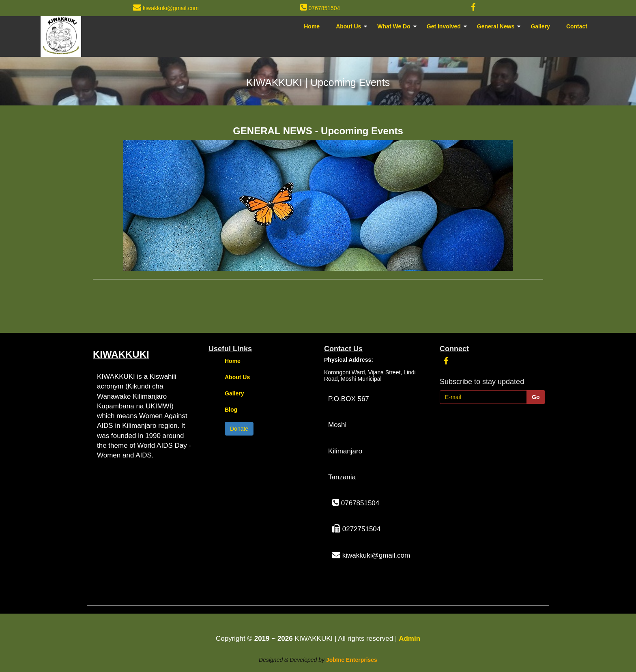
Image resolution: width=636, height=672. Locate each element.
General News (496, 26)
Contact (577, 26)
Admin (409, 639)
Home (312, 26)
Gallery (540, 26)
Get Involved (444, 26)
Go (536, 397)
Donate (239, 429)
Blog (231, 410)
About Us (348, 26)
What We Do (394, 26)
